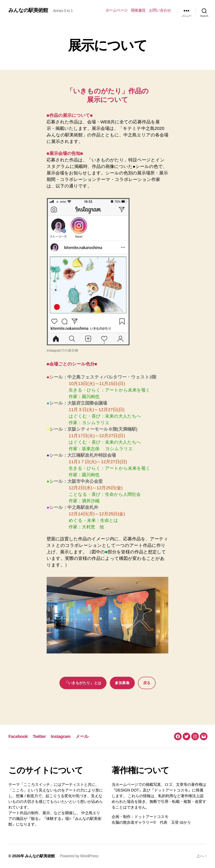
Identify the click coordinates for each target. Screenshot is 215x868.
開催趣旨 (138, 10)
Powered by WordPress (79, 856)
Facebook (18, 736)
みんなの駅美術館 (28, 11)
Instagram (61, 736)
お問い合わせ (160, 10)
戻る (147, 683)
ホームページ (117, 10)
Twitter (40, 736)
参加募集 (122, 683)
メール (83, 736)
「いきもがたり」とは (83, 683)
